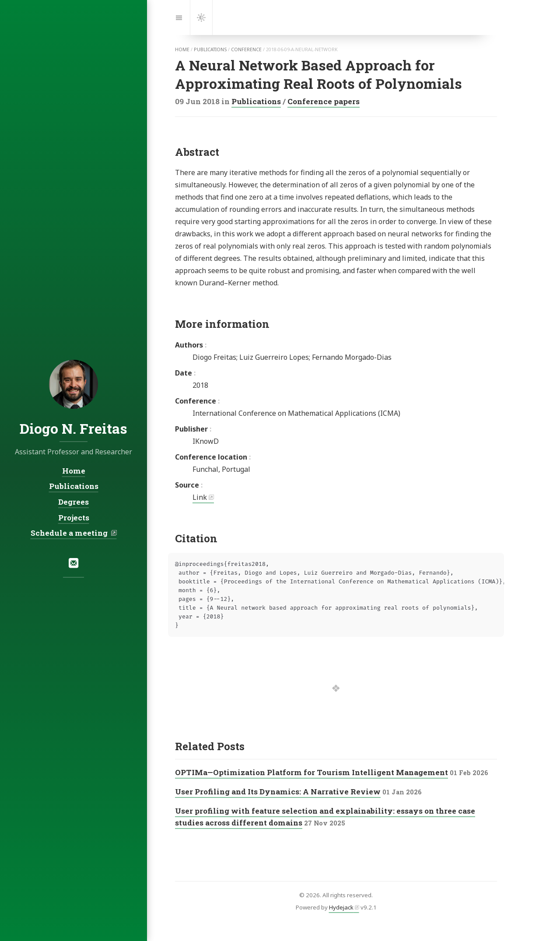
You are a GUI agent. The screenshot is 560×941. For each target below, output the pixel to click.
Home (74, 471)
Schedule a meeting (70, 533)
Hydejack (341, 907)
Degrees (73, 502)
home (182, 49)
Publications (256, 101)
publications (210, 49)
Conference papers (324, 101)
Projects (74, 518)
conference (246, 49)
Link (200, 497)
